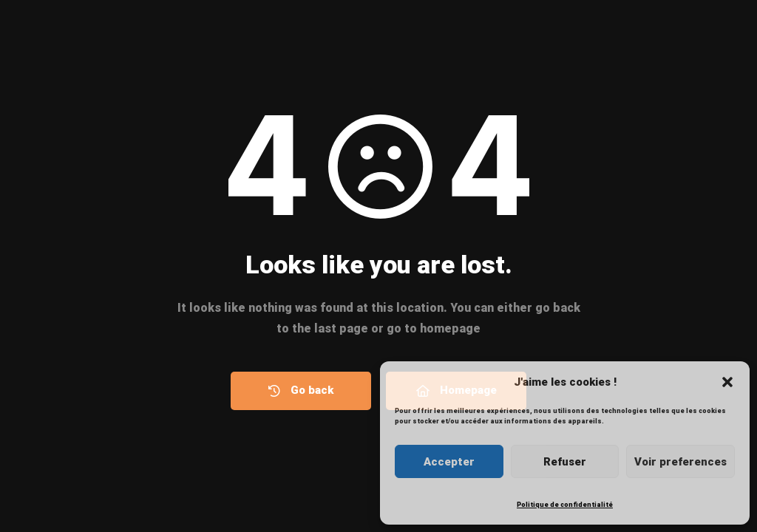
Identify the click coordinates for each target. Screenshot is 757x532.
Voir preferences (680, 462)
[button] (727, 382)
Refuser (565, 462)
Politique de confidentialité (565, 505)
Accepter (449, 462)
